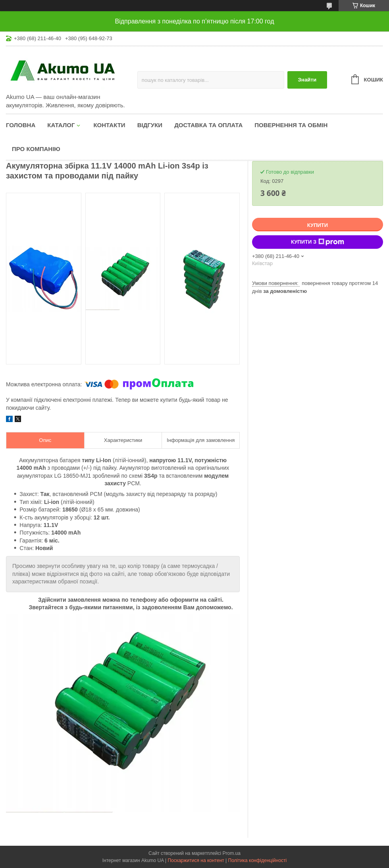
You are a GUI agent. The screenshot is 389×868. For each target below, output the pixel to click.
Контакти (109, 125)
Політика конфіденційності (258, 860)
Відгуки (150, 125)
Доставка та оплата (208, 125)
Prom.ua (232, 853)
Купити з (318, 242)
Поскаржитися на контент (196, 860)
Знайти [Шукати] (307, 80)
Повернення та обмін (291, 125)
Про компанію (36, 149)
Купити (318, 225)
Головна (21, 125)
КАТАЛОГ (61, 125)
